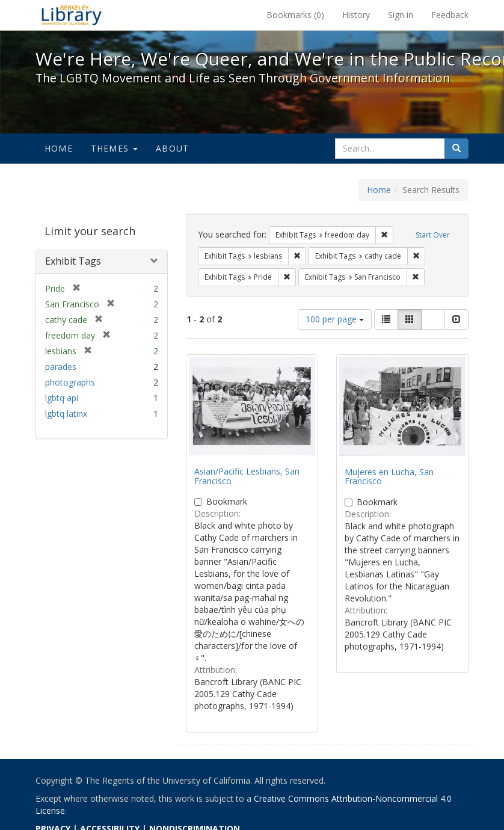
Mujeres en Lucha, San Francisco (389, 476)
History (356, 15)
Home (59, 148)
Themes (114, 148)
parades (61, 367)
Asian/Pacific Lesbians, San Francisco (247, 476)
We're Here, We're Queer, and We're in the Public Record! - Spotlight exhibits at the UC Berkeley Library (72, 15)
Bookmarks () (295, 15)
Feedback (450, 15)
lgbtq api (62, 398)
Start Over (433, 235)
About (172, 148)
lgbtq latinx (66, 413)
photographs (70, 382)
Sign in (401, 15)
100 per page (335, 319)
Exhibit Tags (73, 261)
